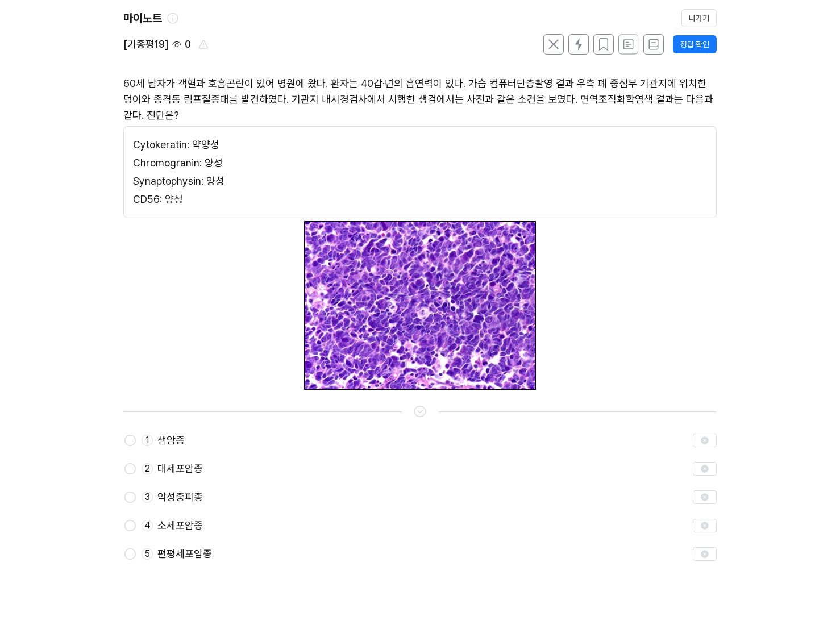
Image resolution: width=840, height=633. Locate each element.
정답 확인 (695, 44)
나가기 (699, 18)
